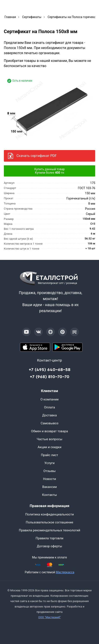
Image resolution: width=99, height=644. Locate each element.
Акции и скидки (49, 447)
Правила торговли (50, 538)
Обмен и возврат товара (50, 431)
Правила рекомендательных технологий (50, 530)
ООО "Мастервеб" (49, 617)
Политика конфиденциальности (49, 514)
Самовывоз (49, 423)
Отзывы (49, 471)
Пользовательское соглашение (49, 522)
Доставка (50, 415)
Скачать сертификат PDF (37, 156)
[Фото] (49, 110)
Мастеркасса (65, 572)
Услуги (50, 463)
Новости (49, 479)
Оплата (49, 407)
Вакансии (50, 487)
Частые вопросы (49, 439)
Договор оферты (50, 546)
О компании (49, 399)
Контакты (49, 495)
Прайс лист (50, 455)
